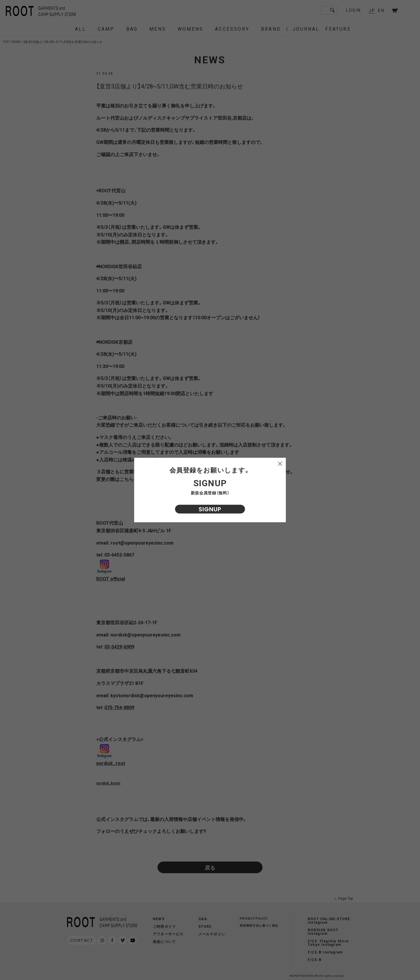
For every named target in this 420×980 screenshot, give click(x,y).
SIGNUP (210, 509)
